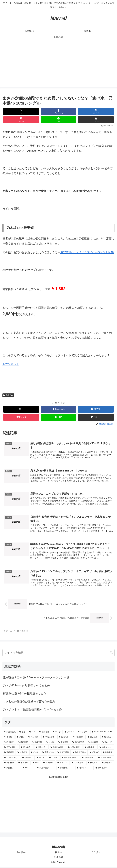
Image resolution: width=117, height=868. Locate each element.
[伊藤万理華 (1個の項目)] (63, 754)
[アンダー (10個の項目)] (70, 733)
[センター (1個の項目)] (84, 769)
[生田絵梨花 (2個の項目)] (75, 749)
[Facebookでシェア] (58, 112)
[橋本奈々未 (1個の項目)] (106, 749)
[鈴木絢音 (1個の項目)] (22, 754)
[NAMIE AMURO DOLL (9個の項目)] (102, 733)
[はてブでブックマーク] (96, 112)
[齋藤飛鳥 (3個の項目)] (64, 744)
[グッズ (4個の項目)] (51, 744)
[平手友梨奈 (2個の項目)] (11, 749)
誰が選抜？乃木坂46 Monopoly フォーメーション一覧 (36, 679)
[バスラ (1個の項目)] (54, 759)
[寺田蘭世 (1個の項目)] (28, 759)
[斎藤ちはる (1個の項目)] (48, 754)
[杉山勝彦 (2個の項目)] (27, 749)
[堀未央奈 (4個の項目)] (107, 738)
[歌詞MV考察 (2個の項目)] (58, 749)
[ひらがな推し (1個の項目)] (11, 759)
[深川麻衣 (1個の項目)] (66, 769)
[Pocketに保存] (21, 120)
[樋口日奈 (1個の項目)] (10, 764)
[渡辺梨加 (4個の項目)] (93, 738)
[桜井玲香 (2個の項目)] (41, 749)
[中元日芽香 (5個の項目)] (49, 738)
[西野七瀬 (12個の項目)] (44, 733)
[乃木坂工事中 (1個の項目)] (79, 754)
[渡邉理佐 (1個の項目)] (107, 764)
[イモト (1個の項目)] (35, 754)
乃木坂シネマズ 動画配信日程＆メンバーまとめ (32, 711)
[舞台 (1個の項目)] (36, 764)
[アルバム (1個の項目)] (63, 764)
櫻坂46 (58, 854)
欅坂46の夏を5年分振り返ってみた (25, 695)
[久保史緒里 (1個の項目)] (78, 764)
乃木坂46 (8, 395)
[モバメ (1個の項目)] (41, 759)
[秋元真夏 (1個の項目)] (93, 764)
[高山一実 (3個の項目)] (108, 744)
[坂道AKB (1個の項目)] (95, 754)
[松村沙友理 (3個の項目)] (79, 744)
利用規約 (58, 858)
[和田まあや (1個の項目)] (104, 769)
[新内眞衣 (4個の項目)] (24, 744)
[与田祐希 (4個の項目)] (79, 738)
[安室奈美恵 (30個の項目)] (10, 733)
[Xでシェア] (21, 112)
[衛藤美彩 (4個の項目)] (38, 744)
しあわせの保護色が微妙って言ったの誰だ (29, 703)
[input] (58, 654)
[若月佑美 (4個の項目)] (9, 744)
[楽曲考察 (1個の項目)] (90, 749)
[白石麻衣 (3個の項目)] (94, 744)
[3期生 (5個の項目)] (21, 738)
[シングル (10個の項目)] (83, 733)
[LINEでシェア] (58, 120)
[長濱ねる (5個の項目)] (64, 738)
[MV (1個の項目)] (28, 769)
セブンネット (11, 364)
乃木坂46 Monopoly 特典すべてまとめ (26, 687)
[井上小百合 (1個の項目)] (46, 769)
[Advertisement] (58, 65)
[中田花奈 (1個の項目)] (24, 764)
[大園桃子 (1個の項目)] (12, 769)
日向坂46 (96, 854)
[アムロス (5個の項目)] (34, 738)
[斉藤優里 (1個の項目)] (9, 754)
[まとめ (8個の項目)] (9, 738)
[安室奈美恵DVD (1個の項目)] (70, 759)
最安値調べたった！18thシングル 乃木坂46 (87, 252)
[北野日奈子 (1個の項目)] (88, 759)
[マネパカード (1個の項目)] (106, 759)
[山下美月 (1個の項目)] (49, 764)
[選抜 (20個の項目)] (23, 733)
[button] (96, 120)
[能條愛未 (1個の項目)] (108, 754)
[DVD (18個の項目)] (33, 733)
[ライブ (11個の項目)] (57, 733)
